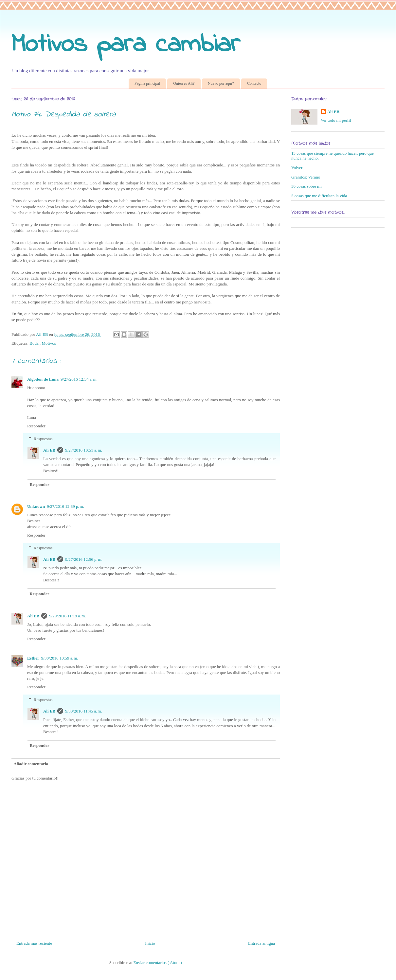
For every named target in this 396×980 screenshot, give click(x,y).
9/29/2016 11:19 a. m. (67, 616)
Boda (35, 343)
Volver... (298, 168)
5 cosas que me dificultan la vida (319, 196)
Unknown (36, 506)
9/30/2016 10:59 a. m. (60, 658)
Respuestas (43, 439)
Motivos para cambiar (126, 45)
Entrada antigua (261, 943)
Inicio (150, 943)
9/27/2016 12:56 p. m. (84, 559)
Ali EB (49, 450)
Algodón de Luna (43, 379)
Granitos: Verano (306, 177)
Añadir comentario (31, 764)
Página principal (147, 83)
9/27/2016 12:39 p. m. (65, 506)
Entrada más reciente (34, 943)
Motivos (49, 343)
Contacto (254, 83)
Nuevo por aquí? (221, 83)
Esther (33, 658)
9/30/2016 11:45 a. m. (83, 711)
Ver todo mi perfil (336, 120)
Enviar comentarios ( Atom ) (158, 963)
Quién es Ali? (184, 83)
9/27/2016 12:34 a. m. (79, 379)
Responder (36, 426)
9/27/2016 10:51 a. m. (84, 450)
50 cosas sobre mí (306, 186)
